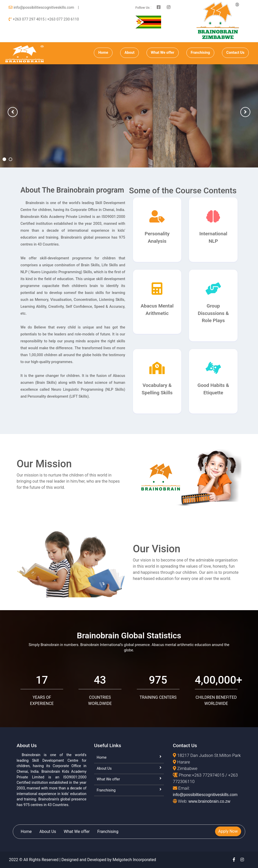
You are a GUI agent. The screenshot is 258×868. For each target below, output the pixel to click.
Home (103, 53)
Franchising (200, 53)
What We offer (163, 53)
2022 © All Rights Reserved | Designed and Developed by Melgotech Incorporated (82, 860)
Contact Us (235, 53)
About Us (104, 769)
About (130, 53)
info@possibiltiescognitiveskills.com (205, 795)
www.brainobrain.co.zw (209, 801)
